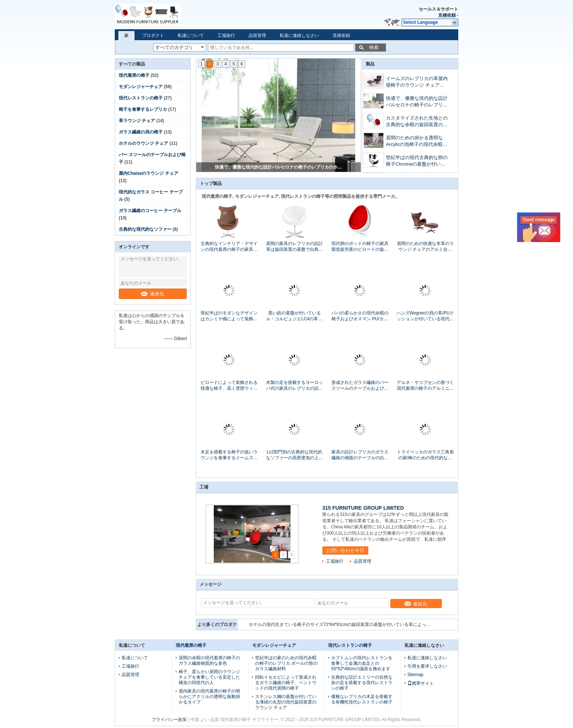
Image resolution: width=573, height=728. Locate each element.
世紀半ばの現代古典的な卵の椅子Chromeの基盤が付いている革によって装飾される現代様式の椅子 (417, 161)
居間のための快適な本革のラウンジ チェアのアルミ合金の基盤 (425, 247)
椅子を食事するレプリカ (143, 109)
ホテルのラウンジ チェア (143, 143)
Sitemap (415, 675)
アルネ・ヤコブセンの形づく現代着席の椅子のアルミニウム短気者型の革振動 (425, 386)
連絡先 (153, 294)
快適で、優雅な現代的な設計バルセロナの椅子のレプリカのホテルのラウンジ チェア (417, 102)
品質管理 (257, 35)
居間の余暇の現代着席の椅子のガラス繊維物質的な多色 (209, 661)
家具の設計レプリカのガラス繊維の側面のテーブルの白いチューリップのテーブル (360, 455)
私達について (191, 35)
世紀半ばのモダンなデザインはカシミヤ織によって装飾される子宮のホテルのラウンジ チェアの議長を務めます (229, 316)
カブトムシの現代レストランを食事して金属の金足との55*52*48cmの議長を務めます (362, 663)
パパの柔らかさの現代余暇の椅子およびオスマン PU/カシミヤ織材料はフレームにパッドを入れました (360, 316)
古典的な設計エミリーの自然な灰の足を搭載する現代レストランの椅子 (362, 683)
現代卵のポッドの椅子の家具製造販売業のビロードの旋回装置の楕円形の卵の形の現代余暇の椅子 (360, 247)
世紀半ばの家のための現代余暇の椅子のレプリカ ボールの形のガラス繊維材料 (286, 663)
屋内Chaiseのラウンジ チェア (149, 173)
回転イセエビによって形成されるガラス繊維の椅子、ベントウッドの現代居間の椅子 (286, 683)
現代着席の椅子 (134, 75)
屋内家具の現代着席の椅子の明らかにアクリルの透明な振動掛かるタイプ (209, 697)
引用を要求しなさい (427, 666)
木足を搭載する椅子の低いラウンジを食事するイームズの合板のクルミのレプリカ (229, 455)
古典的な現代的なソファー (145, 229)
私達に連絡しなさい (299, 35)
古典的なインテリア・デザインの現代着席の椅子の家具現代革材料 (229, 247)
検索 (374, 47)
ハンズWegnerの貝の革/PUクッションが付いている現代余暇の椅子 (425, 316)
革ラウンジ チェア (137, 121)
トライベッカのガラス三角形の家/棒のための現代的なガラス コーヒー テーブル (425, 455)
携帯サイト (421, 683)
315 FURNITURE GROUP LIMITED (363, 508)
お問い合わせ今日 (345, 550)
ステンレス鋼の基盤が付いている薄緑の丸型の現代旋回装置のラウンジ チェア (286, 702)
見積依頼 (447, 15)
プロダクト (153, 35)
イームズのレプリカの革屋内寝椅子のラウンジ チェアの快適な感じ (279, 167)
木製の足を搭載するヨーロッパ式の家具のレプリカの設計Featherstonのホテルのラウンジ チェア (295, 386)
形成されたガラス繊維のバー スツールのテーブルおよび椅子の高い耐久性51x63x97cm (360, 386)
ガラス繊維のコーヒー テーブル (150, 211)
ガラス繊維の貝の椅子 (141, 132)
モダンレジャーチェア (141, 87)
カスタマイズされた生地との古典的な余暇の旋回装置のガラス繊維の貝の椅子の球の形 (417, 122)
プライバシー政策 (169, 720)
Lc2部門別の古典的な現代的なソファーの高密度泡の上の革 (295, 455)
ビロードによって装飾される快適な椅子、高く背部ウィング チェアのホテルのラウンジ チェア (229, 386)
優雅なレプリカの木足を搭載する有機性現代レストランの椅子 (362, 699)
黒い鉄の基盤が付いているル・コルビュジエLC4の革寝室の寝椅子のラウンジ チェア (294, 316)
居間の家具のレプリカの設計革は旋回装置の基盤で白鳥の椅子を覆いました (295, 247)
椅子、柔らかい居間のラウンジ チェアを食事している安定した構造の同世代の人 (209, 677)
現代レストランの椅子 (141, 98)
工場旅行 (226, 35)
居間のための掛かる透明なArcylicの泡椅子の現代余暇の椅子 (417, 142)
